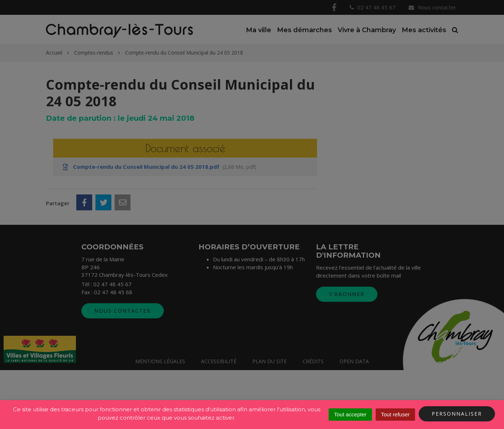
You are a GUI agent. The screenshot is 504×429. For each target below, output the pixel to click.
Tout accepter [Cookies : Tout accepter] (350, 414)
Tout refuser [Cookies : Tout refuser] (395, 414)
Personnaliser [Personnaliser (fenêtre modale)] (457, 414)
